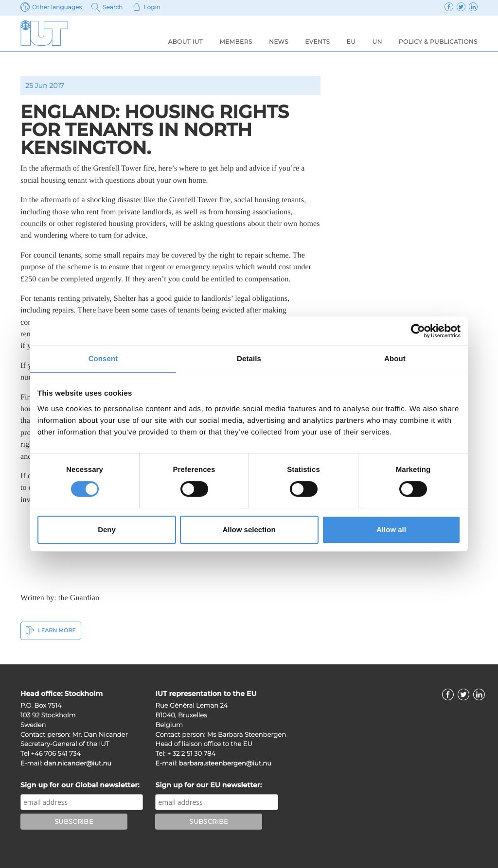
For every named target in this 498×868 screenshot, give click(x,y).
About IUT (185, 42)
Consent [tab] (103, 359)
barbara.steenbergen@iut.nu (225, 764)
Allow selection (249, 529)
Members (236, 42)
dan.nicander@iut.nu (78, 764)
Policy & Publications (438, 42)
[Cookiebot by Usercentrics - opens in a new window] (418, 331)
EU (351, 42)
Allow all (391, 529)
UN (377, 42)
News (279, 42)
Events (317, 42)
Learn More (51, 630)
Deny (107, 529)
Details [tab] (249, 359)
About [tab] (395, 359)
